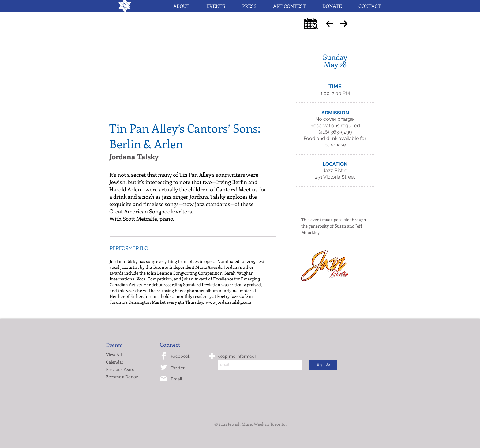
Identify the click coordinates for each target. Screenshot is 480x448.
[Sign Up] (323, 365)
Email (176, 379)
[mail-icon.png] (164, 378)
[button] (216, 6)
